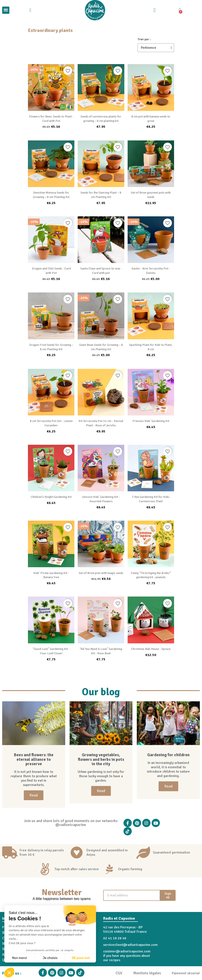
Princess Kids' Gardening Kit (151, 421)
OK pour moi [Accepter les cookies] (81, 958)
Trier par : (144, 39)
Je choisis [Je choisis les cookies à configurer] (50, 958)
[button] (9, 973)
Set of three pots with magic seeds (101, 573)
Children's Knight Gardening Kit (51, 497)
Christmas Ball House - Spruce (151, 649)
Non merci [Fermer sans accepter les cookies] (19, 958)
